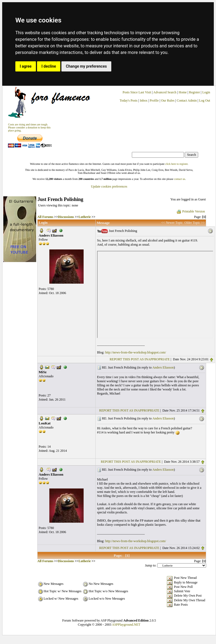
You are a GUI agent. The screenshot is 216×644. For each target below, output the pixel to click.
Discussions (66, 217)
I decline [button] (49, 66)
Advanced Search (165, 92)
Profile (154, 100)
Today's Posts (129, 100)
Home (183, 92)
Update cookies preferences (109, 186)
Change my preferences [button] (86, 66)
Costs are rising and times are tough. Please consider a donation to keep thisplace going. (29, 127)
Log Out (204, 100)
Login (206, 92)
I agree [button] (26, 66)
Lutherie (85, 217)
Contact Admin (187, 100)
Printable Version (191, 211)
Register (195, 92)
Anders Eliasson (163, 367)
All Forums (45, 217)
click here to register (176, 164)
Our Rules (168, 100)
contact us (180, 179)
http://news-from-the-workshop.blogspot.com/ (136, 352)
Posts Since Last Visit (137, 92)
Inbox (144, 100)
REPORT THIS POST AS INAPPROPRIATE (140, 359)
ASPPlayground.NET (126, 625)
